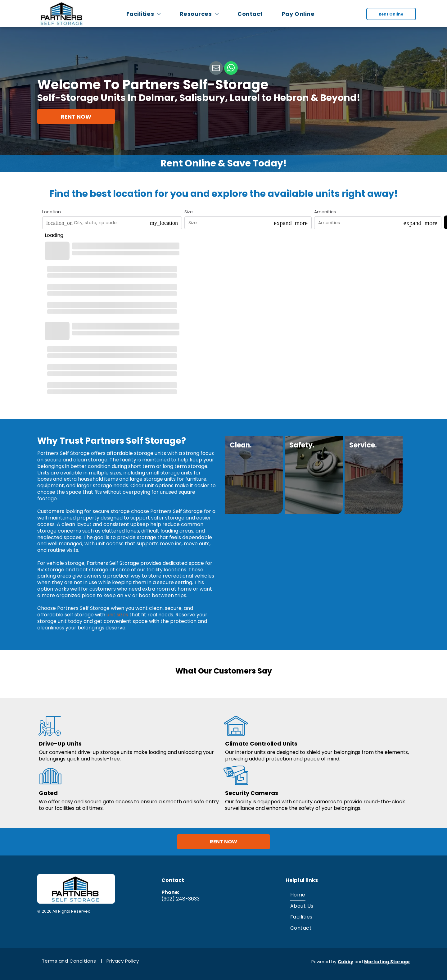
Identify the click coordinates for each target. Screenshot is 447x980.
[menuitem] (147, 14)
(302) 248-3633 (181, 896)
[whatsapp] (231, 69)
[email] (216, 69)
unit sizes (117, 615)
